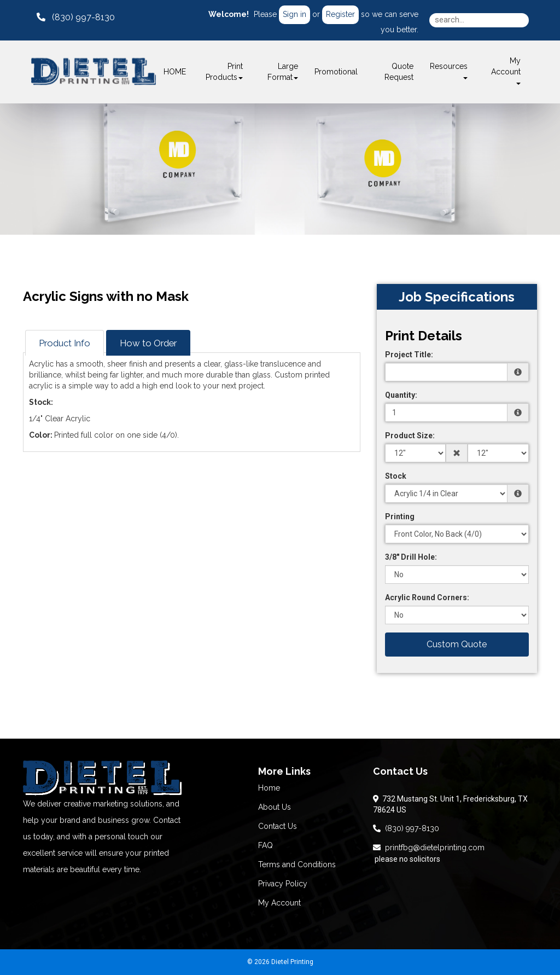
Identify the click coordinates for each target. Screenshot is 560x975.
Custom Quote (457, 644)
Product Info (65, 343)
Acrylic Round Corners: (427, 597)
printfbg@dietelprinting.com (429, 848)
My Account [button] (506, 70)
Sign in (294, 14)
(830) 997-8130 (406, 828)
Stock (396, 476)
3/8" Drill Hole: (411, 557)
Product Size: (410, 436)
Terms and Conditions (297, 864)
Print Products (224, 72)
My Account (279, 903)
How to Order (148, 343)
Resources (449, 70)
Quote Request (399, 72)
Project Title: (409, 355)
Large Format (283, 72)
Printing (400, 516)
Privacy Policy (283, 884)
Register (340, 14)
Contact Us (278, 826)
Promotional (336, 72)
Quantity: (401, 395)
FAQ (266, 845)
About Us (275, 807)
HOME (175, 72)
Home (269, 788)
